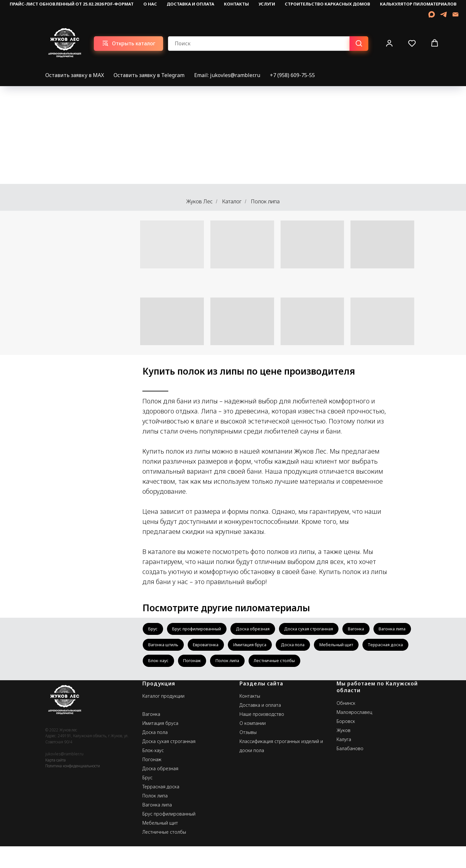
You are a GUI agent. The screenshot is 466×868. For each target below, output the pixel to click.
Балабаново (350, 770)
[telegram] (444, 14)
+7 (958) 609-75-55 (292, 75)
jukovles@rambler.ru (64, 776)
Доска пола (352, 647)
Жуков (344, 752)
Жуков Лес (200, 202)
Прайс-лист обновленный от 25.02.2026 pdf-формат (72, 4)
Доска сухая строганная (322, 630)
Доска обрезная (261, 630)
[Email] (455, 14)
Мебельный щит (167, 664)
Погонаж (301, 664)
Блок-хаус (265, 664)
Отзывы (248, 754)
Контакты (236, 4)
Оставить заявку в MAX (75, 75)
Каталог (232, 202)
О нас (150, 4)
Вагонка (373, 630)
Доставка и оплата (190, 4)
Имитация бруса (305, 647)
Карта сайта (55, 782)
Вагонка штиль (211, 647)
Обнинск (346, 725)
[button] (389, 43)
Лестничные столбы (171, 682)
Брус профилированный (201, 630)
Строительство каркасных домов (327, 4)
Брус (154, 630)
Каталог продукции (163, 718)
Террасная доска (219, 664)
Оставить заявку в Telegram (149, 75)
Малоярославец (354, 734)
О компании (253, 745)
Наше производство (262, 736)
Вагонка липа (163, 647)
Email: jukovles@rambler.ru (227, 75)
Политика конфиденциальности (73, 788)
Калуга (344, 761)
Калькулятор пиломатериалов (418, 4)
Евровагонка (257, 647)
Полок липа (339, 664)
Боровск (346, 743)
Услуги (267, 4)
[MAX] (432, 14)
